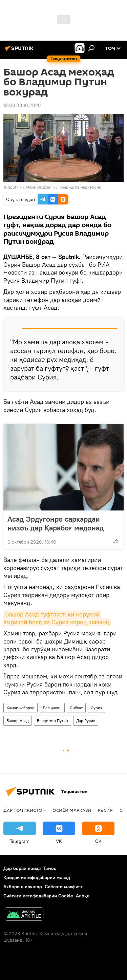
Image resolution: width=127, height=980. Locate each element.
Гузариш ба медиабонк (80, 187)
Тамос (50, 868)
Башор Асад (18, 721)
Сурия (97, 708)
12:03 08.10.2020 (22, 105)
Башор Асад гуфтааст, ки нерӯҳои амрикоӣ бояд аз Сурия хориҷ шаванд (56, 618)
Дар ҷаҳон (52, 708)
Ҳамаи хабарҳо (20, 708)
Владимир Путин (52, 721)
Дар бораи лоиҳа (22, 868)
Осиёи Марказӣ (72, 810)
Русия (105, 810)
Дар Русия (86, 721)
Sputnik (15, 187)
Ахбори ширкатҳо (23, 887)
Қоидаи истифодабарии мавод (37, 877)
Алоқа (83, 896)
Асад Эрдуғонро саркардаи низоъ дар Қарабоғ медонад (56, 523)
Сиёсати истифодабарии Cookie (38, 896)
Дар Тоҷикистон (25, 810)
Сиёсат (76, 708)
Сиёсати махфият (64, 887)
